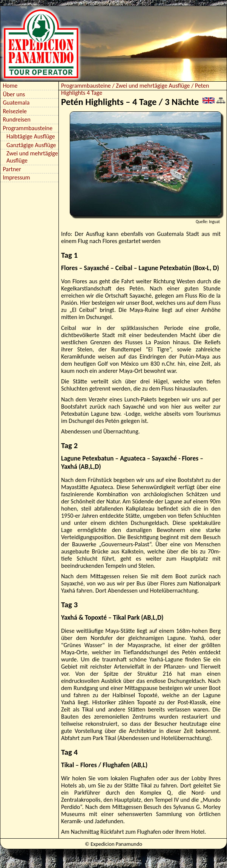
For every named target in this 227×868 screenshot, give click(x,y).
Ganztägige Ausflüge (31, 145)
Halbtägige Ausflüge (31, 136)
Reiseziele (15, 111)
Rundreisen (17, 119)
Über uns (14, 94)
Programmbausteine (28, 128)
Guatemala (16, 103)
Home (10, 86)
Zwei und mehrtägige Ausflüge (32, 157)
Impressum (16, 177)
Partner (12, 169)
